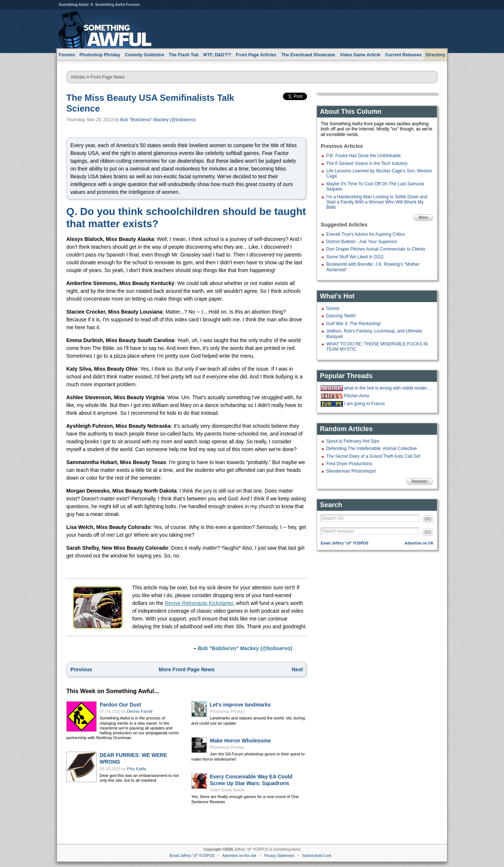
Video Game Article (227, 790)
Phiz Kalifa (137, 769)
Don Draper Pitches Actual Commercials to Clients (376, 249)
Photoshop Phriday (227, 711)
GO (428, 519)
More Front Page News (187, 669)
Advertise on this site (239, 856)
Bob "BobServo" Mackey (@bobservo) (158, 120)
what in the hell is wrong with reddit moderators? (388, 388)
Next (297, 669)
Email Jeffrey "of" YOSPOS (345, 543)
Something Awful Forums (118, 5)
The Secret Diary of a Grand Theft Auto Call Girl (373, 456)
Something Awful (74, 5)
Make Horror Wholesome (241, 741)
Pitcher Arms (357, 396)
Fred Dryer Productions (349, 464)
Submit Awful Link (317, 856)
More (423, 217)
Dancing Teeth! (341, 316)
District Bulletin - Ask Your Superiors (362, 242)
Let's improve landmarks (240, 705)
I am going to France (364, 404)
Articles (78, 77)
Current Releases (403, 55)
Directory (436, 55)
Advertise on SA (419, 543)
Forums (67, 55)
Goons (333, 308)
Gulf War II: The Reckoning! (353, 324)
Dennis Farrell (140, 711)
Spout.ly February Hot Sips (353, 441)
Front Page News (108, 77)
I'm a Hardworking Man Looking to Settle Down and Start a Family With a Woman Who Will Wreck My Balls (377, 202)
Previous (81, 669)
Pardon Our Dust (120, 705)
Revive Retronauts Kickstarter (199, 603)
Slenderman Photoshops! (351, 471)
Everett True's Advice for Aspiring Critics (366, 234)
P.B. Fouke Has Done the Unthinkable (363, 156)
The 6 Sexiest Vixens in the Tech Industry (367, 163)
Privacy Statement (279, 856)
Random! (420, 481)
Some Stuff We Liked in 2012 (355, 257)
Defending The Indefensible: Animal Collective (372, 449)
